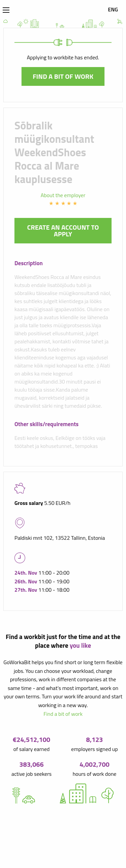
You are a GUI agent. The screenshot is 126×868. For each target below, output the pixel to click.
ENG (113, 9)
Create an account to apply (63, 230)
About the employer (63, 195)
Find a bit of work (63, 76)
